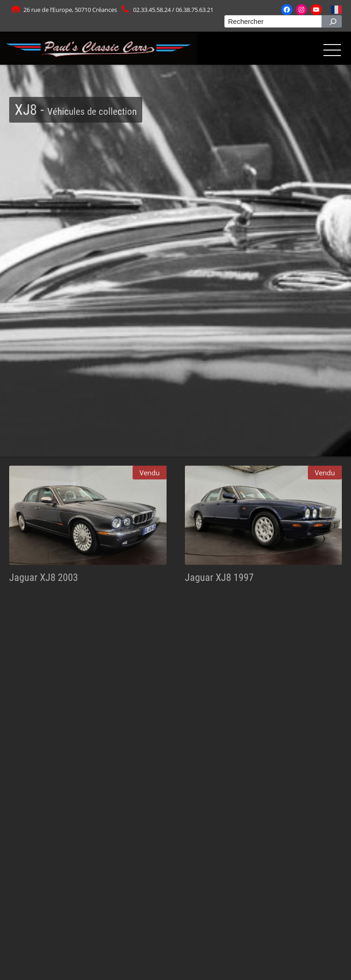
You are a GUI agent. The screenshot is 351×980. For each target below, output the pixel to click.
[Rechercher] (332, 21)
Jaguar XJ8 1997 (219, 577)
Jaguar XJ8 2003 (44, 577)
